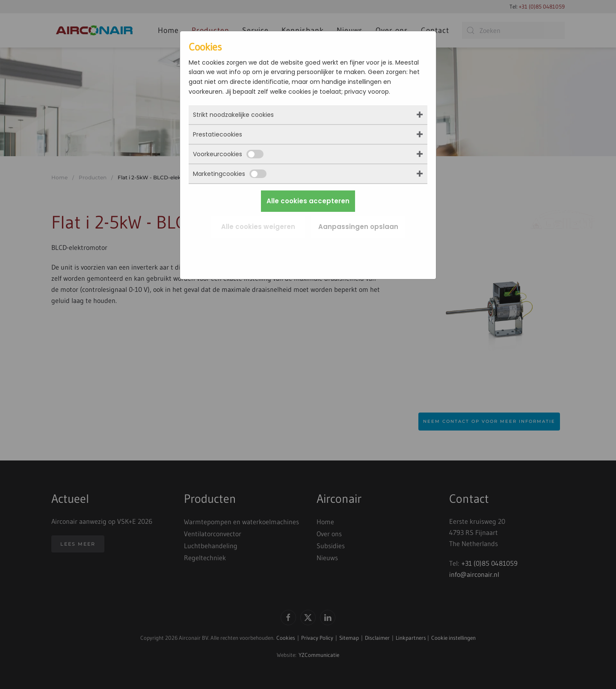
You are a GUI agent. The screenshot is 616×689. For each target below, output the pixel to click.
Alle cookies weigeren (258, 227)
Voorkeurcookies (228, 154)
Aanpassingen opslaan (358, 227)
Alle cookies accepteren (308, 201)
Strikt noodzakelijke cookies (233, 115)
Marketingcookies (230, 174)
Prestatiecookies (218, 134)
